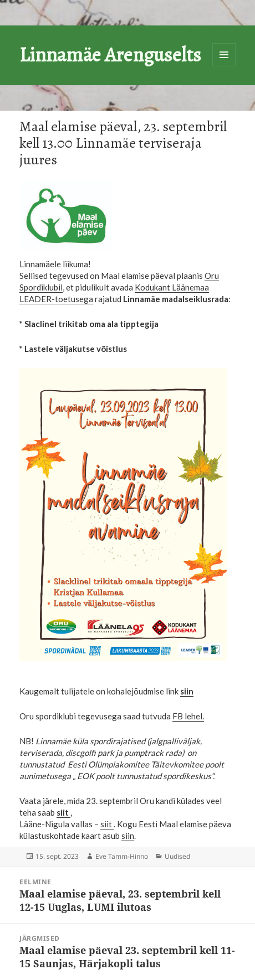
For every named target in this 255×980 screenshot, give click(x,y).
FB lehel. (188, 716)
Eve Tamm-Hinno (122, 856)
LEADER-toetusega (56, 299)
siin (128, 836)
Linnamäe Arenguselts (110, 55)
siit (107, 824)
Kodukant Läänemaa (172, 287)
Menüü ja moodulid (224, 55)
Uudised (177, 856)
